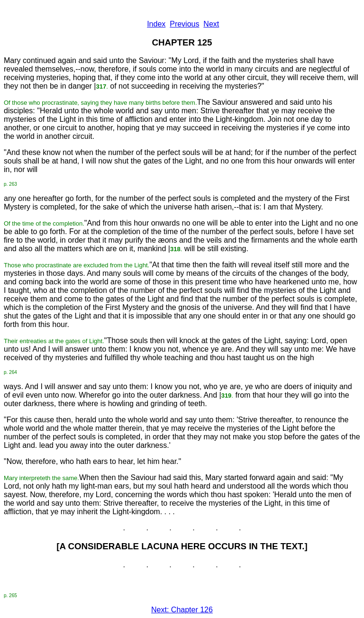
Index (156, 24)
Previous (184, 24)
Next (211, 24)
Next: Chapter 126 (182, 610)
